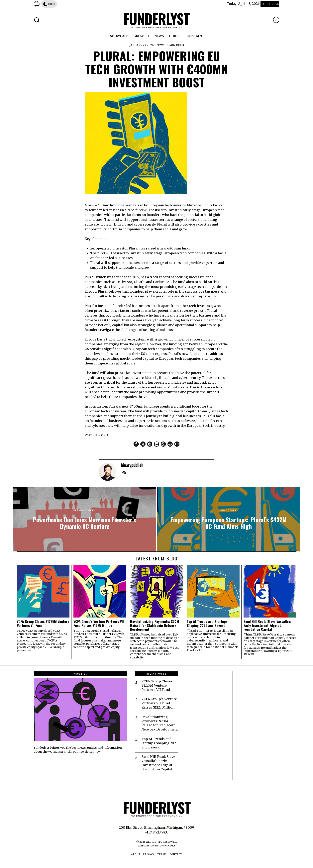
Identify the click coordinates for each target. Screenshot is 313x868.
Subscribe (270, 4)
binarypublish (132, 465)
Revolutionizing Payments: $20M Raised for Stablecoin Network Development (155, 625)
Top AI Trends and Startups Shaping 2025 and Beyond (207, 623)
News (160, 45)
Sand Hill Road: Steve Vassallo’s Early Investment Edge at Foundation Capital (267, 625)
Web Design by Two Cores (156, 845)
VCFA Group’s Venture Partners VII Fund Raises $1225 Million (99, 623)
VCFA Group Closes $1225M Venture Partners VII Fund (43, 623)
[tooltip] (276, 20)
